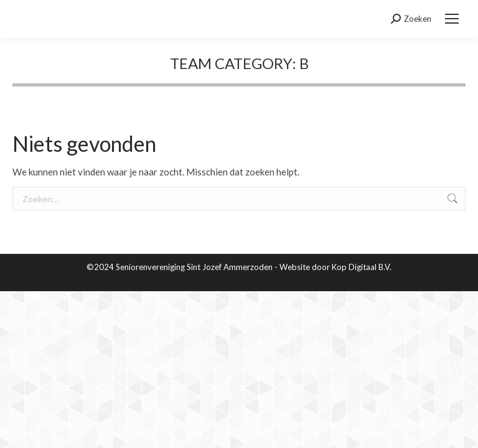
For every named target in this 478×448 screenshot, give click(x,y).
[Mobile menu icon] (452, 19)
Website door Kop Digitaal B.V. (335, 267)
